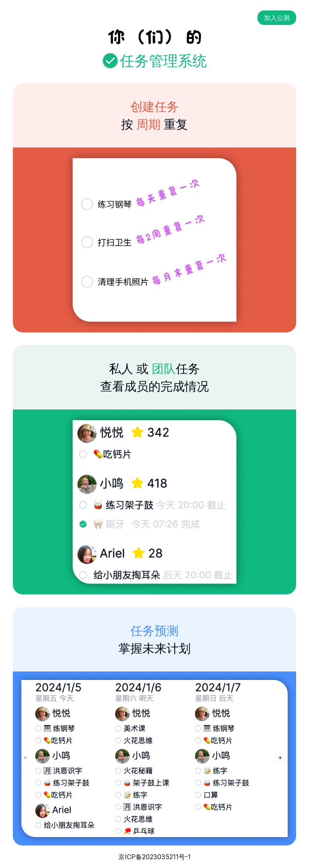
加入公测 (277, 18)
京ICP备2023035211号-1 (154, 857)
